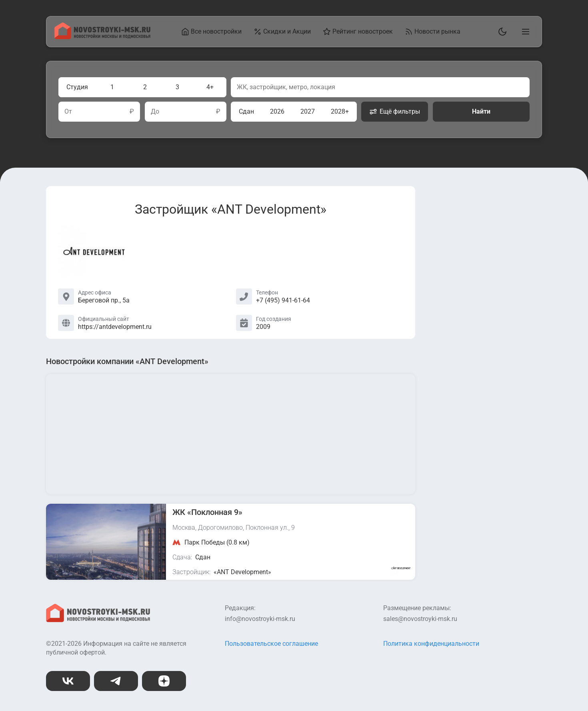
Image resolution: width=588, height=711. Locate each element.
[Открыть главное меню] (524, 32)
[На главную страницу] (102, 37)
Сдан (246, 111)
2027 (308, 111)
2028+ (340, 111)
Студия (77, 87)
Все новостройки (211, 32)
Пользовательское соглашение (271, 644)
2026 (277, 111)
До (155, 112)
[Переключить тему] (501, 32)
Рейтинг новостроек (358, 32)
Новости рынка (433, 32)
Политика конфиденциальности (431, 644)
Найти (481, 111)
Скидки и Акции (282, 32)
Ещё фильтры (395, 112)
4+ (210, 87)
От (68, 112)
